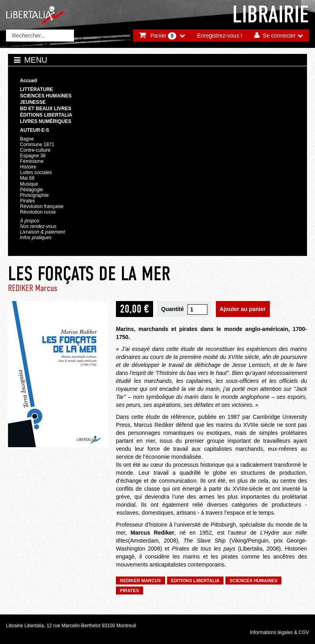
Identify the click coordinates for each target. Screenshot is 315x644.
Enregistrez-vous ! (220, 36)
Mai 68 (27, 178)
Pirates (27, 201)
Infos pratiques (36, 238)
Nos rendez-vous (38, 226)
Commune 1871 (37, 145)
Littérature (37, 89)
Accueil (29, 81)
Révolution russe (38, 212)
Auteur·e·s (35, 130)
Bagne (27, 139)
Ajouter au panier (243, 309)
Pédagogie (32, 190)
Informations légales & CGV (279, 632)
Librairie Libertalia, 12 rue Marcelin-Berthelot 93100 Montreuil (71, 626)
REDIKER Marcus (33, 288)
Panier (163, 36)
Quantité (172, 309)
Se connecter (279, 36)
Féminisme (32, 161)
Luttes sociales (36, 172)
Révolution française (42, 206)
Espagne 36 (33, 156)
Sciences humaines (46, 96)
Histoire (28, 167)
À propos (30, 221)
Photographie (34, 195)
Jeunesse (33, 102)
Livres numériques (46, 121)
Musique (29, 184)
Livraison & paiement (42, 232)
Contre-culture (35, 150)
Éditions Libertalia (46, 115)
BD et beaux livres (46, 109)
